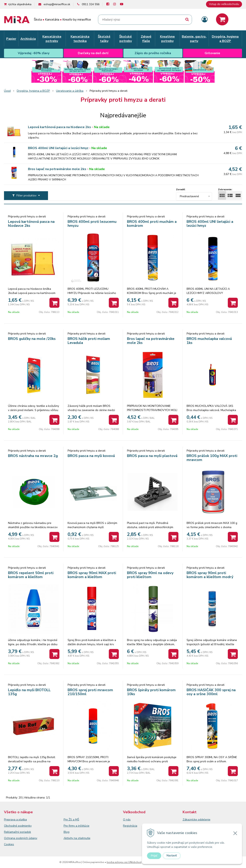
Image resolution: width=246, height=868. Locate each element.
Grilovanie (212, 53)
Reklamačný (12, 832)
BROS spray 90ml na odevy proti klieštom (150, 575)
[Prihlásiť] (205, 20)
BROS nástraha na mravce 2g (33, 456)
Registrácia (130, 826)
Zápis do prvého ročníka (153, 53)
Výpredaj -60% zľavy (34, 53)
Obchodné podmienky (18, 826)
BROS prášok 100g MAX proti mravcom (212, 458)
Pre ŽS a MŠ (71, 820)
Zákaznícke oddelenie (196, 820)
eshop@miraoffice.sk (57, 4)
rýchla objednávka (20, 4)
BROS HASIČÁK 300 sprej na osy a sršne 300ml (211, 692)
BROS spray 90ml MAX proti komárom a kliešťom (92, 575)
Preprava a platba (15, 820)
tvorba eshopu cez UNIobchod (124, 862)
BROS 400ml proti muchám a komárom (152, 224)
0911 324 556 (91, 4)
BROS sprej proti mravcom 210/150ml (90, 692)
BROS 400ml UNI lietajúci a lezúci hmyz (58, 148)
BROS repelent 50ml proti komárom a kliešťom (31, 575)
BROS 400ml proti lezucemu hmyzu (92, 224)
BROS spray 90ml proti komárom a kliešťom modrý (210, 575)
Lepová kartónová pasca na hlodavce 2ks (59, 127)
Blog (66, 832)
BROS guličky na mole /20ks (32, 339)
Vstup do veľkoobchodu (224, 4)
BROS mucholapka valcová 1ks (209, 341)
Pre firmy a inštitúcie (76, 826)
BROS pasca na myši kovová (91, 456)
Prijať (154, 856)
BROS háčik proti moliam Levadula (89, 341)
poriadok (25, 832)
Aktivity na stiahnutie (77, 838)
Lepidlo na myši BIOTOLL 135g (29, 692)
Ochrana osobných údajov (21, 838)
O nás (127, 820)
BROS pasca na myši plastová (152, 456)
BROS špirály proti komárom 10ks (151, 692)
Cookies (9, 844)
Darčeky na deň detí (93, 53)
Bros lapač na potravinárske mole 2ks (57, 169)
